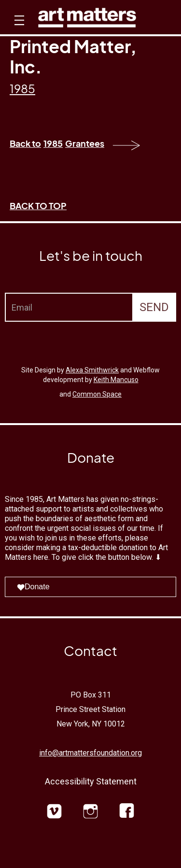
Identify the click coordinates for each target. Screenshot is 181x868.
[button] (18, 29)
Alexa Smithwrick (92, 370)
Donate (33, 587)
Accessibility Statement (91, 781)
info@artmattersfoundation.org (90, 753)
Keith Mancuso (116, 380)
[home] (87, 20)
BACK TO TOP (38, 206)
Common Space (97, 394)
